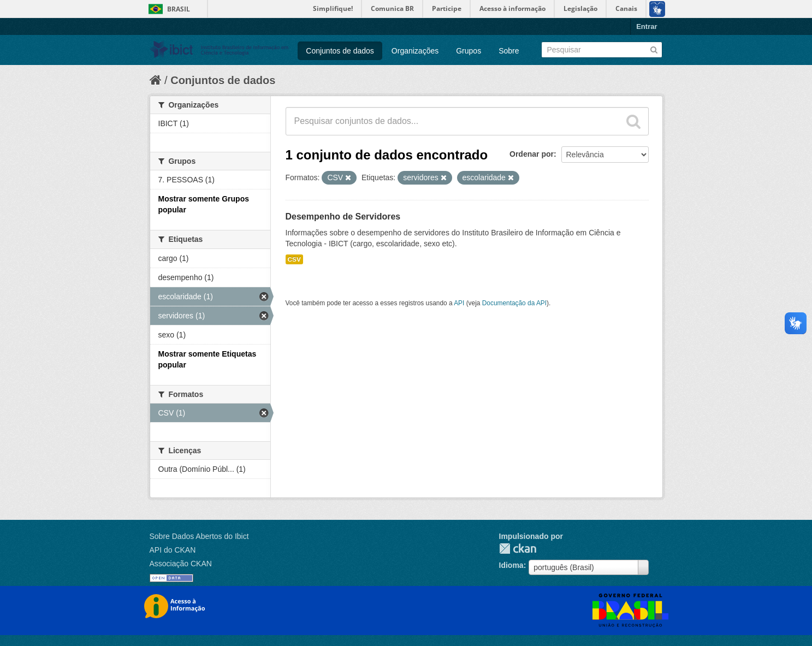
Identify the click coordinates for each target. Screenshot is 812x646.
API (459, 303)
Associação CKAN (181, 564)
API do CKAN (173, 550)
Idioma (511, 565)
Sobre (509, 51)
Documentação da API (514, 303)
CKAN (518, 549)
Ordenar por (532, 154)
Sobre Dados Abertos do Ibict (199, 536)
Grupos (469, 51)
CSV (294, 259)
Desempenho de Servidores (343, 217)
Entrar (647, 26)
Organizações (415, 51)
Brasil (179, 9)
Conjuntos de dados (340, 51)
